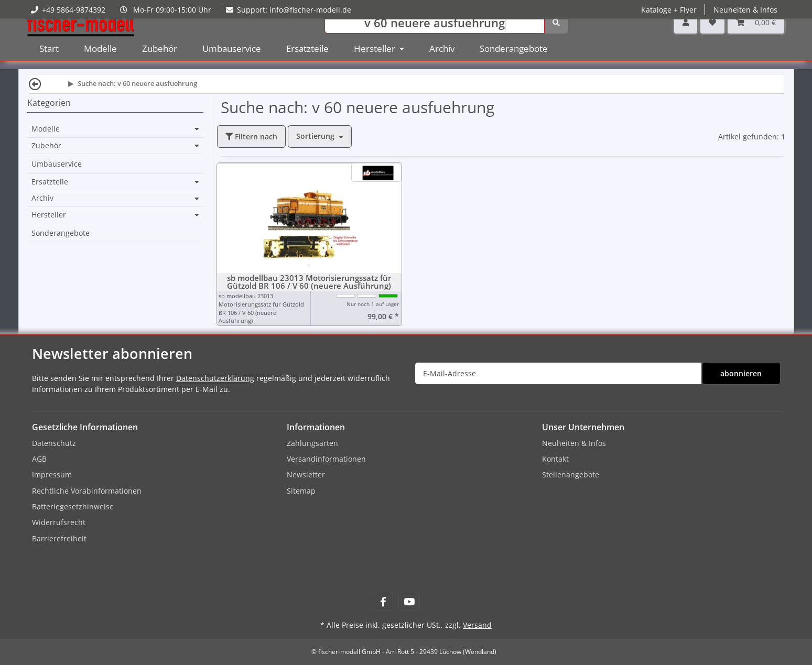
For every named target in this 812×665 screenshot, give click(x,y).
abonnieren (741, 373)
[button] (686, 36)
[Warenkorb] (756, 36)
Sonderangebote (61, 233)
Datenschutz (54, 443)
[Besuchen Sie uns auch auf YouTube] (409, 602)
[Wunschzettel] (712, 36)
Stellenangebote (571, 475)
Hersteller (49, 215)
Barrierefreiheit (59, 538)
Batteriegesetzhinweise (73, 506)
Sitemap (301, 491)
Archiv (42, 198)
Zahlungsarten (312, 443)
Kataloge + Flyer (669, 10)
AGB (39, 459)
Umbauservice (57, 164)
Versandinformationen (326, 459)
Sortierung (315, 136)
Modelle (46, 129)
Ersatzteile (50, 182)
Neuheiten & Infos (745, 10)
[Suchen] (435, 37)
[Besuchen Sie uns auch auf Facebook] (383, 602)
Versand (477, 625)
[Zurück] (35, 84)
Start (49, 63)
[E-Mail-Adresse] (558, 373)
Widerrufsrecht (59, 522)
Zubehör (46, 146)
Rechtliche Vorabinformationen (87, 491)
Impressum (52, 475)
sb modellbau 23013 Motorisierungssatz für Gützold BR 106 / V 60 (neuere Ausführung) (309, 282)
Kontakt (555, 459)
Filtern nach (251, 137)
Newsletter (306, 475)
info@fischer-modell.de (310, 10)
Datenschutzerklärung (215, 378)
